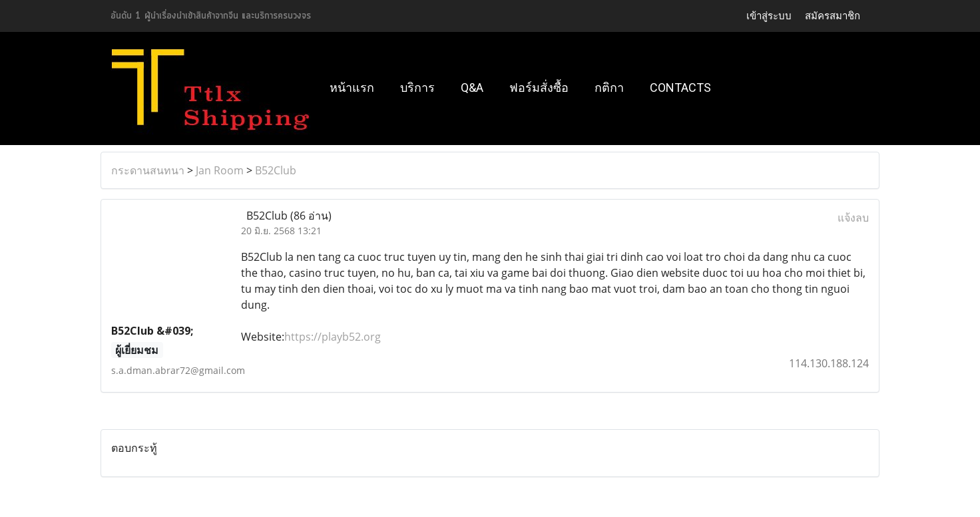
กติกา (609, 87)
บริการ (417, 87)
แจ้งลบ (853, 218)
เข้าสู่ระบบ (769, 16)
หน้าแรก (352, 87)
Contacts (680, 87)
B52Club (276, 170)
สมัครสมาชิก (833, 16)
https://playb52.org (333, 337)
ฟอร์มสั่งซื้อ (539, 87)
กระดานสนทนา (148, 170)
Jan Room (220, 170)
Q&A (472, 87)
